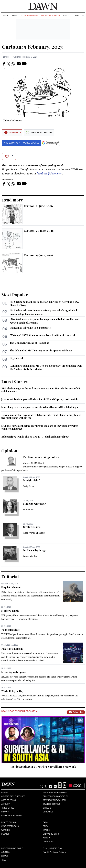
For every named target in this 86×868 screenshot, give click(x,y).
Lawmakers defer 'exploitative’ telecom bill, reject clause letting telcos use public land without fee (41, 417)
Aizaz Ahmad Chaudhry (34, 533)
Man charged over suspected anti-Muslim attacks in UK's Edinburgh (40, 407)
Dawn (46, 822)
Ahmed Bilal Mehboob (34, 463)
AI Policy (6, 804)
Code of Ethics (9, 800)
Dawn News (48, 842)
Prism (46, 826)
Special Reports (51, 834)
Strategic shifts (32, 527)
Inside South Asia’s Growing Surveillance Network (43, 767)
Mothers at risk (10, 611)
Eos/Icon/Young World (12, 848)
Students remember (34, 504)
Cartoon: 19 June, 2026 (38, 255)
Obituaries (48, 812)
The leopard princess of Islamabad (30, 343)
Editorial (10, 577)
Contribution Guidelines (13, 796)
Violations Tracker (50, 16)
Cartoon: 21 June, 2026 (38, 206)
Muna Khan (29, 510)
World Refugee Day (13, 691)
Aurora (47, 838)
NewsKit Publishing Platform (54, 852)
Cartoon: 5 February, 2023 (32, 47)
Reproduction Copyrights (56, 796)
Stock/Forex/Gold (10, 826)
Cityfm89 (5, 852)
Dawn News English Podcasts (19, 711)
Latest (14, 16)
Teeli (4, 860)
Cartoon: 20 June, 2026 (39, 231)
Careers (47, 808)
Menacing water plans (14, 672)
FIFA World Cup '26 (29, 16)
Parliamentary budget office (41, 457)
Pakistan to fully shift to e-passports (30, 328)
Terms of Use (8, 808)
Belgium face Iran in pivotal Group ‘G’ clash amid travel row (35, 437)
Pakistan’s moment (12, 649)
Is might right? (31, 480)
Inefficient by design (35, 550)
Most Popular (15, 295)
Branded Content (51, 804)
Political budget (10, 630)
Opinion (78, 16)
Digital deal (16, 358)
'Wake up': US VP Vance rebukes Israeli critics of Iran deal (42, 335)
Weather (6, 830)
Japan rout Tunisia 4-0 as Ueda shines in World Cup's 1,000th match (39, 399)
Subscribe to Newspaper (55, 792)
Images (46, 830)
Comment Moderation (12, 816)
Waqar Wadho (30, 556)
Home (6, 16)
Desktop (5, 834)
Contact (5, 792)
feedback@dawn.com (50, 173)
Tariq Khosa (29, 486)
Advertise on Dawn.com (54, 800)
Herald (5, 856)
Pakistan (67, 16)
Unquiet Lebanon (11, 587)
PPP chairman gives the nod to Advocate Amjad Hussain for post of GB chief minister (41, 390)
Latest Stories (14, 382)
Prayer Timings (9, 822)
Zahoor (6, 57)
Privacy (5, 812)
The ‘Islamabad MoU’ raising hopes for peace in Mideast (41, 350)
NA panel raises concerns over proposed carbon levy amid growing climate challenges (40, 427)
